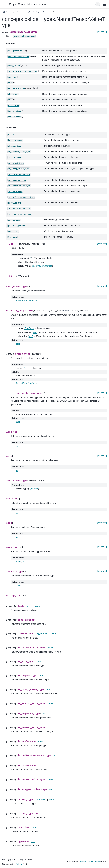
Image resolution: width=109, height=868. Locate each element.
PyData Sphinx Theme (89, 862)
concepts (12, 12)
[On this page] (104, 4)
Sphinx (19, 864)
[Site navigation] (5, 4)
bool (18, 344)
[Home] (4, 12)
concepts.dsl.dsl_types (33, 12)
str (17, 446)
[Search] (98, 4)
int (17, 470)
